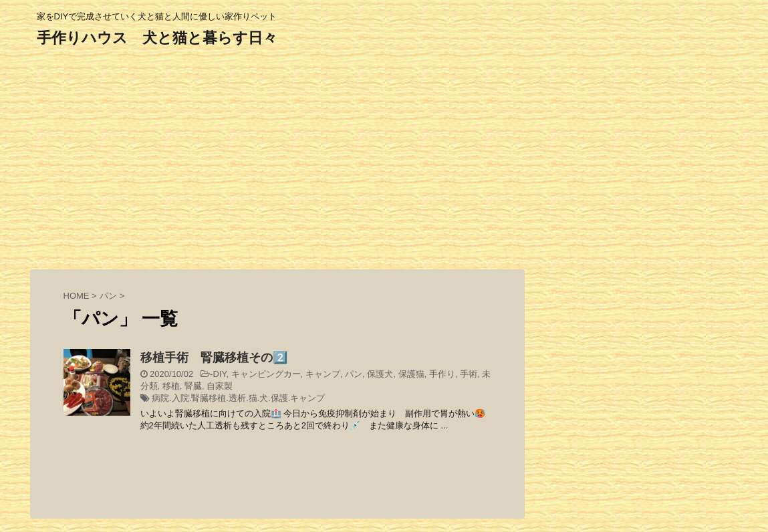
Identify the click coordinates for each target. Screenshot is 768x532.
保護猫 (411, 374)
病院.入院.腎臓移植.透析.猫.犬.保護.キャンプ (238, 398)
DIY (219, 374)
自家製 (220, 386)
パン (354, 374)
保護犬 (380, 374)
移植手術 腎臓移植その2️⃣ (214, 358)
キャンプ (323, 374)
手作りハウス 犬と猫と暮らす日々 (157, 38)
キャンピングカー (266, 374)
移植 (171, 386)
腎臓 (193, 386)
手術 (469, 374)
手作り (442, 374)
